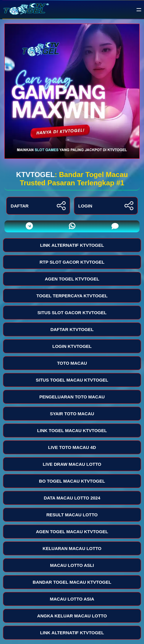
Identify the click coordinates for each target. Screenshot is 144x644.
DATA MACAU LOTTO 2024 (72, 498)
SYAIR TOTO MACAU (72, 414)
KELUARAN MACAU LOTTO (72, 548)
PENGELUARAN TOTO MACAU (72, 397)
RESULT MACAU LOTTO (72, 515)
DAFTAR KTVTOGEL (72, 329)
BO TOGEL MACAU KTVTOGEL (72, 481)
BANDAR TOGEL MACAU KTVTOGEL (72, 582)
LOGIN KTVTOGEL (72, 346)
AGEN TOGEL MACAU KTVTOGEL (72, 532)
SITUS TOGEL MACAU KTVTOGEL (72, 380)
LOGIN (106, 206)
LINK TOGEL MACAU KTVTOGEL (72, 430)
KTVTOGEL (35, 175)
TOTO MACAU (72, 363)
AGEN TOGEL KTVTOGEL (72, 279)
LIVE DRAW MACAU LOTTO (72, 464)
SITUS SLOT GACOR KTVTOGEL (72, 313)
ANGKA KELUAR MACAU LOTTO (72, 616)
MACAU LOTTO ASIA (72, 599)
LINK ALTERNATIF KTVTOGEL (72, 245)
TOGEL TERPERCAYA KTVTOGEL (72, 296)
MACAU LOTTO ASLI (72, 565)
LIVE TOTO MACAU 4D (72, 447)
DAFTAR (38, 206)
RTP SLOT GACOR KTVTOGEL (72, 262)
